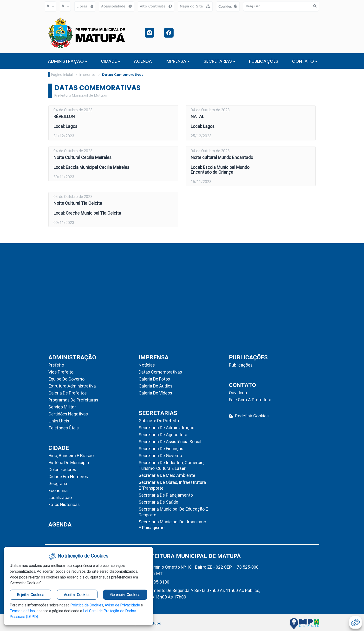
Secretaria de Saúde (158, 502)
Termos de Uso (22, 611)
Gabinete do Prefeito (159, 421)
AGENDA (143, 61)
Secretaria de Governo (160, 456)
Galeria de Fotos (154, 379)
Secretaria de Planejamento (166, 495)
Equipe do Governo (66, 379)
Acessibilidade (117, 6)
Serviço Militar (62, 407)
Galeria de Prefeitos (68, 393)
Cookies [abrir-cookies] (229, 8)
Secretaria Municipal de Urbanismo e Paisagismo (172, 525)
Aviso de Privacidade (122, 605)
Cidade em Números (68, 477)
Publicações (241, 365)
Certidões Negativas (68, 414)
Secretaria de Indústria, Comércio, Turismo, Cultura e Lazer (171, 465)
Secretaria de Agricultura (163, 435)
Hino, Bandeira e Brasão (71, 456)
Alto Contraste (156, 6)
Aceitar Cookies (77, 595)
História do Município (69, 463)
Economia (58, 490)
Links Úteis (59, 421)
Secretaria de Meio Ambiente (167, 475)
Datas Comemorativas (123, 75)
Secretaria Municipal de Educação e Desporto (173, 512)
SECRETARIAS (219, 61)
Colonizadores (62, 470)
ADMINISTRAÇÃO (68, 61)
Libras (85, 6)
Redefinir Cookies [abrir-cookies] (249, 416)
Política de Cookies (87, 605)
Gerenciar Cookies (125, 595)
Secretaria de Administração (166, 428)
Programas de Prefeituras (73, 400)
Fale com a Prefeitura (250, 400)
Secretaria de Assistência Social (170, 442)
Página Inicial (62, 75)
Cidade (110, 61)
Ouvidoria (238, 393)
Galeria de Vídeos (155, 393)
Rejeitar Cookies (30, 595)
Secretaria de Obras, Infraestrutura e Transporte (172, 485)
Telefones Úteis (64, 428)
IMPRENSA (178, 61)
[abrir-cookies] (355, 622)
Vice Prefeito (61, 372)
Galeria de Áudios (156, 386)
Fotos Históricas (64, 504)
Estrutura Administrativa (72, 386)
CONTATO (305, 61)
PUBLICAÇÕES (264, 61)
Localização (60, 497)
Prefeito (56, 365)
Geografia (58, 483)
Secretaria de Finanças (161, 449)
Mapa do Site (195, 6)
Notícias (147, 365)
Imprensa (87, 75)
